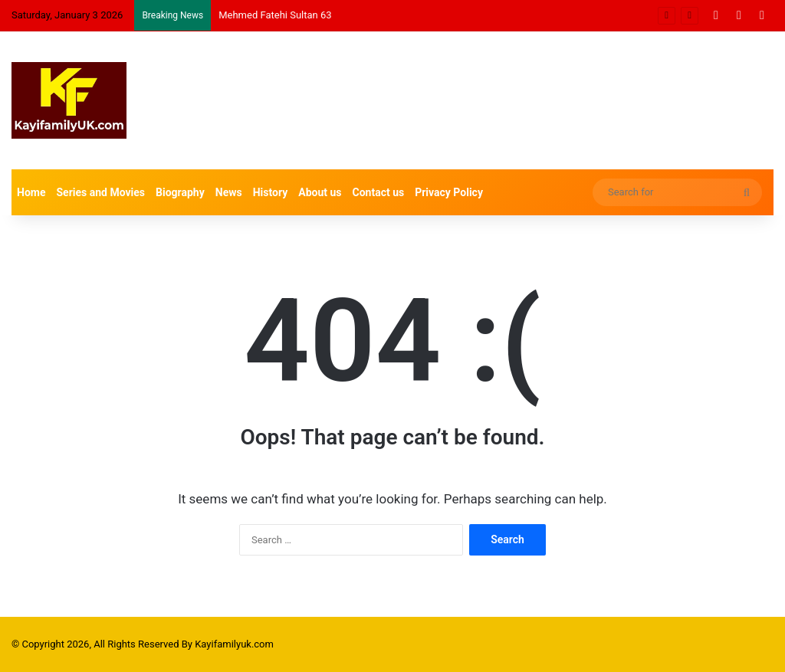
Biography (180, 192)
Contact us (379, 192)
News (229, 192)
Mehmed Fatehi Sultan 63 (275, 15)
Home (31, 192)
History (271, 192)
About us (320, 192)
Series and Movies (100, 192)
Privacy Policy (449, 192)
